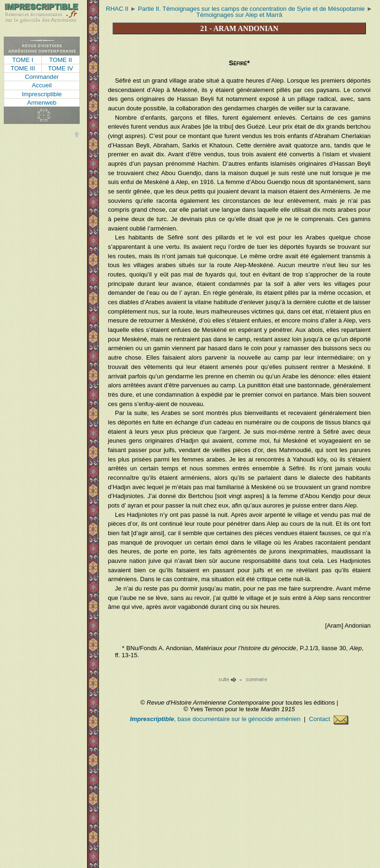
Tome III (23, 68)
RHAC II (117, 9)
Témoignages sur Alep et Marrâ (239, 15)
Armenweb (42, 103)
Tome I (23, 60)
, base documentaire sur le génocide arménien (216, 719)
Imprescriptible (42, 94)
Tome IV (61, 68)
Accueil (42, 85)
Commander (42, 77)
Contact (329, 719)
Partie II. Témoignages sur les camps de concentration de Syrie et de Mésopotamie (251, 9)
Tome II (61, 60)
